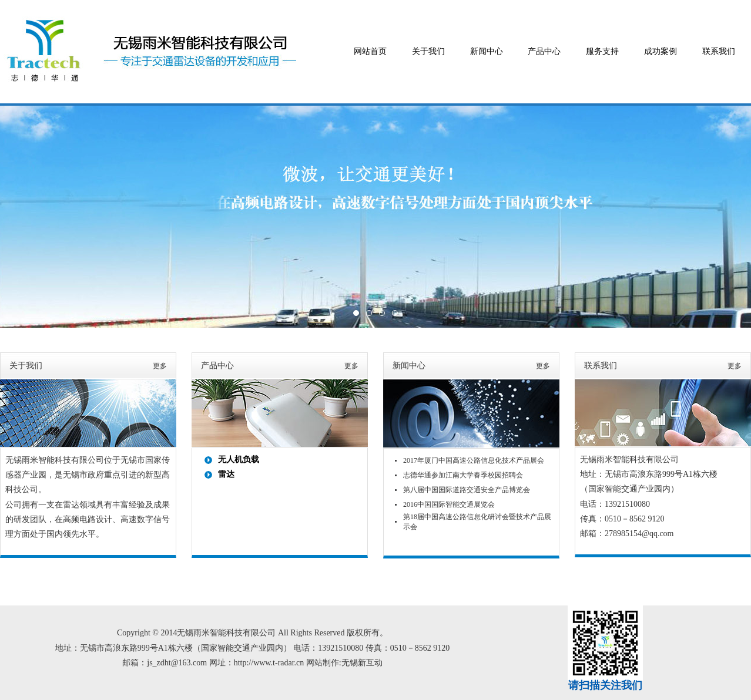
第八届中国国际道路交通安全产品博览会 (467, 490)
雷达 (226, 474)
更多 (160, 366)
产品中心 (544, 51)
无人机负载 (239, 460)
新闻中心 (487, 51)
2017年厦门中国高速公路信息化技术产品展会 (474, 460)
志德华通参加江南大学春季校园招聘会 (463, 475)
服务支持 (602, 51)
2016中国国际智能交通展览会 (449, 504)
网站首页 (370, 51)
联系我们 (719, 51)
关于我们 (428, 51)
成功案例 (661, 51)
